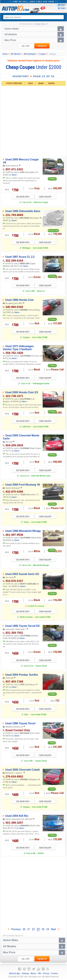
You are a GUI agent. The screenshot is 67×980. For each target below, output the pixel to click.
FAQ (39, 973)
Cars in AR (31, 853)
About (33, 973)
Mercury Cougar (41, 202)
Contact (54, 973)
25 (48, 929)
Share (63, 5)
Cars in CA (25, 383)
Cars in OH (27, 202)
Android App (15, 973)
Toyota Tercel (41, 666)
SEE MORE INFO (23, 197)
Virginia (26, 337)
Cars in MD (30, 291)
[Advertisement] (33, 120)
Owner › (14, 175)
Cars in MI (28, 761)
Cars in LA (24, 476)
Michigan (26, 248)
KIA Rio (41, 853)
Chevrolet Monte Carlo (41, 476)
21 (29, 929)
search (42, 46)
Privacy (46, 973)
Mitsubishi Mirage (41, 565)
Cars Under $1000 (40, 248)
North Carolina (26, 617)
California (26, 427)
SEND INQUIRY (45, 197)
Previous (14, 929)
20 (24, 929)
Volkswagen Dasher (41, 383)
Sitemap (25, 973)
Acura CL (41, 291)
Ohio (26, 714)
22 (33, 929)
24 (43, 929)
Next (55, 929)
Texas (26, 522)
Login (63, 8)
